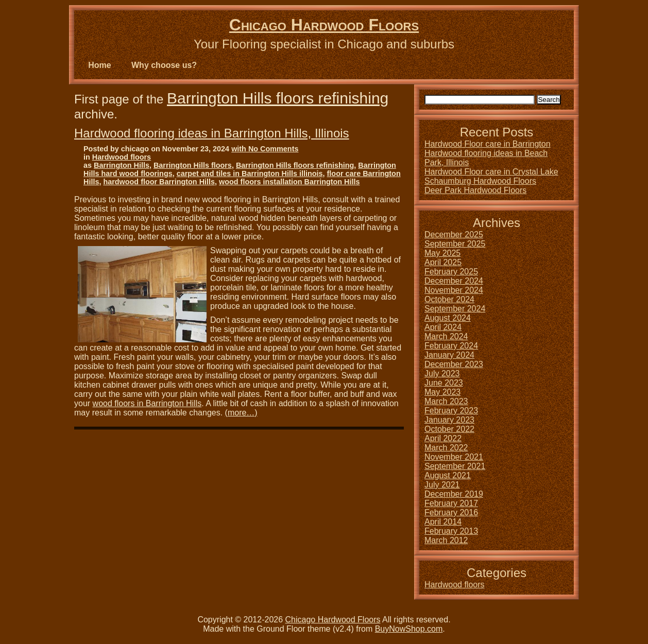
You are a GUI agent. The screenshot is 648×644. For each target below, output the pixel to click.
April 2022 (443, 438)
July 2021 (442, 485)
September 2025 (455, 244)
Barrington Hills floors (193, 165)
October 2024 (449, 299)
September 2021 (455, 466)
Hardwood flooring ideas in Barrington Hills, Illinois (212, 133)
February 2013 (451, 531)
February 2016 (451, 512)
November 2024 (454, 290)
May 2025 (442, 253)
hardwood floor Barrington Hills (159, 182)
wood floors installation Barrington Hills (289, 182)
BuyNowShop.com (409, 629)
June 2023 (444, 383)
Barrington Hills (122, 165)
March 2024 (446, 336)
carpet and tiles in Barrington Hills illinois (250, 173)
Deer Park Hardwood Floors (475, 190)
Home (99, 65)
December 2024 (454, 281)
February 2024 (451, 346)
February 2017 (451, 503)
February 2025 (451, 272)
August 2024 (448, 318)
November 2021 (454, 457)
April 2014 (443, 522)
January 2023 (449, 420)
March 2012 (446, 540)
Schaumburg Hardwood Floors (480, 181)
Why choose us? (164, 65)
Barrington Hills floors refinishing (278, 98)
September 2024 (455, 309)
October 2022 (449, 429)
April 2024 (443, 327)
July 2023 (442, 373)
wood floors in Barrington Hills (147, 403)
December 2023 (454, 364)
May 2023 (442, 392)
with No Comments (265, 149)
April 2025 (443, 262)
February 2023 (451, 411)
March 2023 (446, 401)
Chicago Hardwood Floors (324, 25)
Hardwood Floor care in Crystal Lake (491, 172)
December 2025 (454, 234)
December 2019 (454, 494)
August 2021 (448, 475)
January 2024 (449, 355)
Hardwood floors (122, 157)
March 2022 (446, 448)
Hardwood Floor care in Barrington (488, 144)
